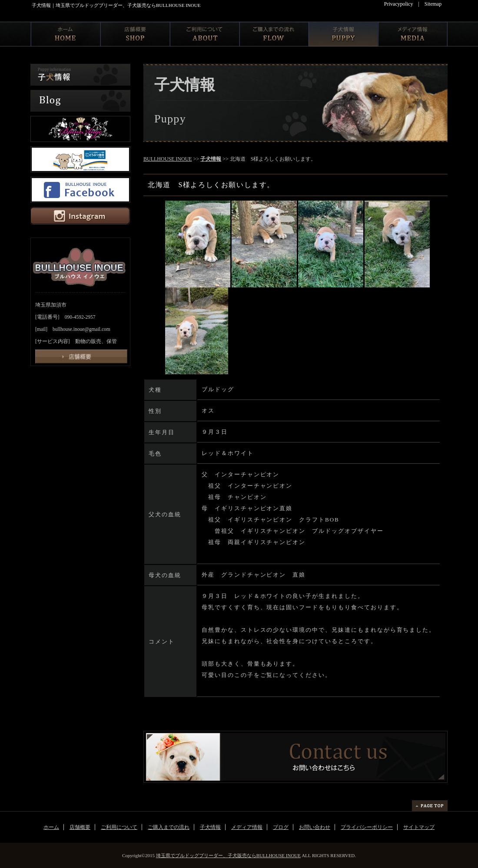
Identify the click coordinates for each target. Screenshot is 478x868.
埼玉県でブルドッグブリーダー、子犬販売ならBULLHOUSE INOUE (228, 855)
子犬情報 (211, 159)
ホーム (51, 827)
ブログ (281, 827)
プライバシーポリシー (367, 827)
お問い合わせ (315, 827)
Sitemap (433, 4)
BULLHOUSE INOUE (168, 159)
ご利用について (119, 827)
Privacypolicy (399, 4)
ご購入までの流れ (169, 827)
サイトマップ (419, 827)
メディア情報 (247, 827)
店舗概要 (80, 827)
